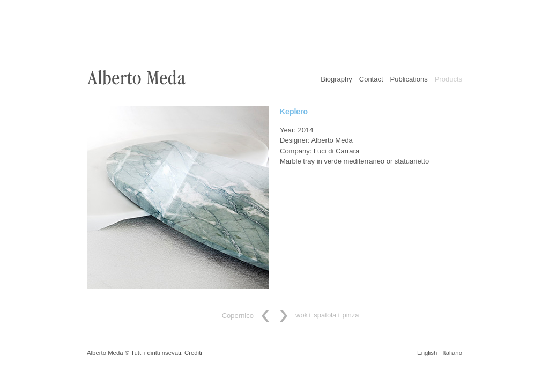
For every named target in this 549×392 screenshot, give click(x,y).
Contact (371, 79)
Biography (336, 79)
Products (448, 79)
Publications (409, 79)
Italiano (452, 353)
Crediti (193, 353)
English (427, 353)
